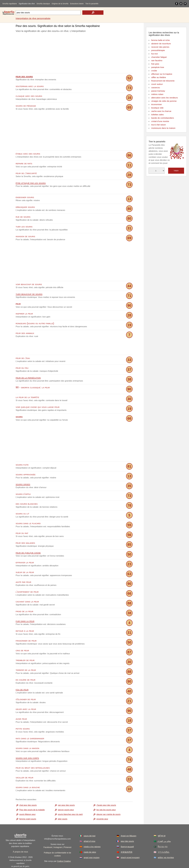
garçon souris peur (66, 799)
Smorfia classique (43, 4)
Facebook (48, 836)
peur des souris (127, 830)
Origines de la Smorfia (60, 4)
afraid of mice (89, 830)
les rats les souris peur (106, 799)
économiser (157, 104)
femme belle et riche (160, 40)
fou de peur (22, 678)
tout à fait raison (159, 125)
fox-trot (154, 54)
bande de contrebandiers (163, 118)
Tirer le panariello (92, 4)
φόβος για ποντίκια (166, 847)
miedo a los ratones (92, 836)
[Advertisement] (74, 53)
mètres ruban (157, 94)
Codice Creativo (64, 850)
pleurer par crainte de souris (108, 803)
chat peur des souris (28, 794)
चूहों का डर (162, 825)
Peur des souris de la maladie (32, 799)
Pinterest (68, 836)
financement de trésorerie (163, 81)
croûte (154, 71)
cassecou (156, 88)
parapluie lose (158, 67)
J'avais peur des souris (106, 794)
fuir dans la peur (25, 610)
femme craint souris (28, 808)
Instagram (58, 836)
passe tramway (158, 91)
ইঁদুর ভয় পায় (163, 836)
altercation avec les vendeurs (165, 98)
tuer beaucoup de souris (29, 294)
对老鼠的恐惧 (127, 841)
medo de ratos (90, 841)
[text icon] (93, 13)
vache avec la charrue (161, 111)
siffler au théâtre (159, 77)
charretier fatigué (159, 57)
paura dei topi (89, 825)
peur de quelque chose (28, 542)
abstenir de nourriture (161, 44)
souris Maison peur (27, 803)
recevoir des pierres (160, 47)
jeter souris (63, 808)
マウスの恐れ (164, 841)
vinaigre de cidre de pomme (164, 101)
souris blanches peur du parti (70, 803)
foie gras (155, 64)
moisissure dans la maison (163, 128)
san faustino (157, 61)
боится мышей (127, 836)
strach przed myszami (130, 847)
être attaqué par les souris (31, 183)
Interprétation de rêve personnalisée (33, 18)
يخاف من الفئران (164, 830)
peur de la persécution (28, 367)
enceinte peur (102, 808)
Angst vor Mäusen (129, 825)
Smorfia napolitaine (10, 4)
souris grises (23, 473)
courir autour (157, 84)
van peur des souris (66, 794)
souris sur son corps (27, 747)
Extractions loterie (77, 4)
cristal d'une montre (160, 121)
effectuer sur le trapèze (162, 74)
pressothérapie (158, 50)
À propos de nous (20, 841)
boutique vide (157, 108)
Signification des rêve (27, 4)
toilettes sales (157, 115)
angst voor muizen (92, 847)
